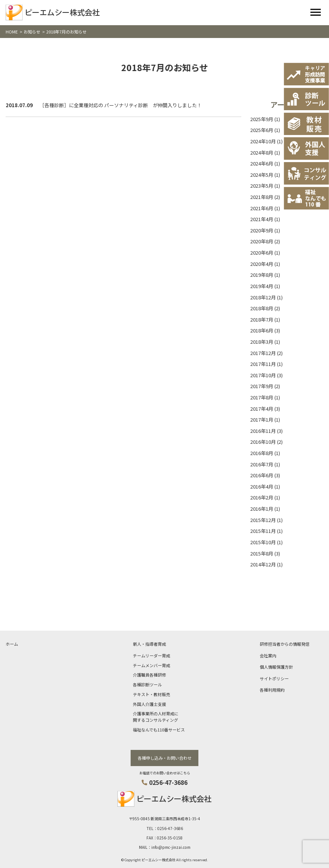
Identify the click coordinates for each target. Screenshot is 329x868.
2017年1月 (262, 420)
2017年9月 (262, 386)
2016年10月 (263, 442)
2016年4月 (262, 486)
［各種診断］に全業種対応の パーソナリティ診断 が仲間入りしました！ (121, 105)
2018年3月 (262, 342)
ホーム (12, 644)
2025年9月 (262, 119)
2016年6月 (262, 475)
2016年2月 (262, 497)
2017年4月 (262, 409)
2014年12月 (263, 564)
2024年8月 (262, 153)
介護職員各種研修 (149, 675)
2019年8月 (262, 275)
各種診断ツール (147, 684)
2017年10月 (263, 375)
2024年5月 (262, 175)
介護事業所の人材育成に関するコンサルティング (156, 717)
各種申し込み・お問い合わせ (165, 758)
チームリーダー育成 (152, 656)
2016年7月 (262, 464)
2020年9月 (262, 230)
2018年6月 (262, 330)
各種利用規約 (272, 690)
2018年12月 (263, 297)
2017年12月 (263, 353)
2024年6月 (262, 163)
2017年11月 (263, 364)
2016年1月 (262, 509)
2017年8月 (262, 397)
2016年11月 (263, 431)
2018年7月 (262, 319)
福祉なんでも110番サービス (159, 730)
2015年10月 (263, 542)
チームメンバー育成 (152, 665)
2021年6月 (262, 208)
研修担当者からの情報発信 (285, 644)
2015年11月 (263, 531)
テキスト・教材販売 (152, 694)
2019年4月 (262, 286)
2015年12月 (263, 520)
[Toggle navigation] (316, 13)
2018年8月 (262, 308)
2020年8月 (262, 241)
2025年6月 (262, 130)
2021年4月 (262, 219)
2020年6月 (262, 253)
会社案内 (268, 656)
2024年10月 (263, 141)
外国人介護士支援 (149, 704)
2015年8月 (262, 553)
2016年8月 (262, 453)
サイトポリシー (274, 678)
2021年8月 (262, 197)
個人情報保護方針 (276, 667)
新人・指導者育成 (149, 644)
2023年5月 (262, 186)
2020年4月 (262, 264)
